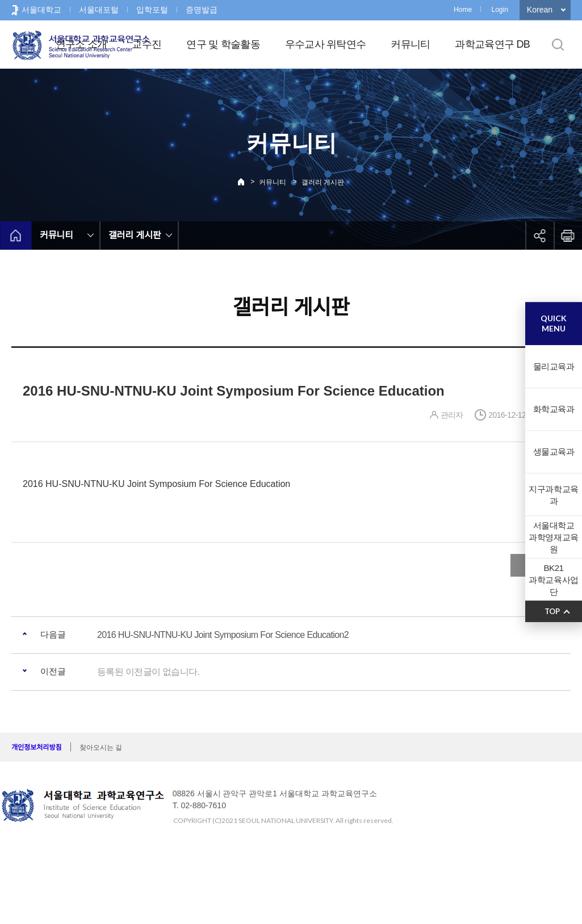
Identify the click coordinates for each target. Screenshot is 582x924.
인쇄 (568, 236)
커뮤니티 (410, 44)
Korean (540, 10)
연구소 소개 (81, 44)
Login (499, 10)
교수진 (146, 44)
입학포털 (152, 10)
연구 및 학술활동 (223, 44)
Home (463, 10)
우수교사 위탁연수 (326, 44)
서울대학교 (41, 10)
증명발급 (202, 10)
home (16, 236)
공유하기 (539, 236)
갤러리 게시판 (323, 182)
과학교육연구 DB (492, 44)
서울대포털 (99, 10)
